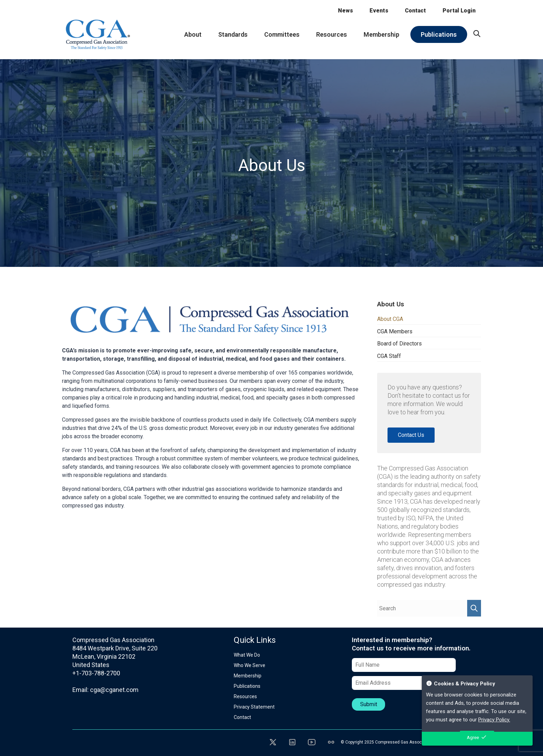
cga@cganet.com (114, 690)
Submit (369, 704)
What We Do (247, 655)
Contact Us (411, 435)
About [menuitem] (193, 34)
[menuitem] (477, 34)
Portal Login (459, 11)
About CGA (390, 319)
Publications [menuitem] (439, 34)
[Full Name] (404, 665)
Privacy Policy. (494, 720)
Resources (245, 696)
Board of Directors (399, 344)
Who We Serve (250, 665)
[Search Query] (422, 608)
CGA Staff (389, 356)
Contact (415, 11)
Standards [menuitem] (233, 34)
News (345, 11)
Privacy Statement (254, 707)
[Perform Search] (474, 608)
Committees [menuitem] (282, 34)
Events (379, 11)
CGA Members (395, 331)
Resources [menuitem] (332, 34)
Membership (248, 676)
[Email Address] (404, 683)
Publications (247, 686)
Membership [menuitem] (381, 34)
